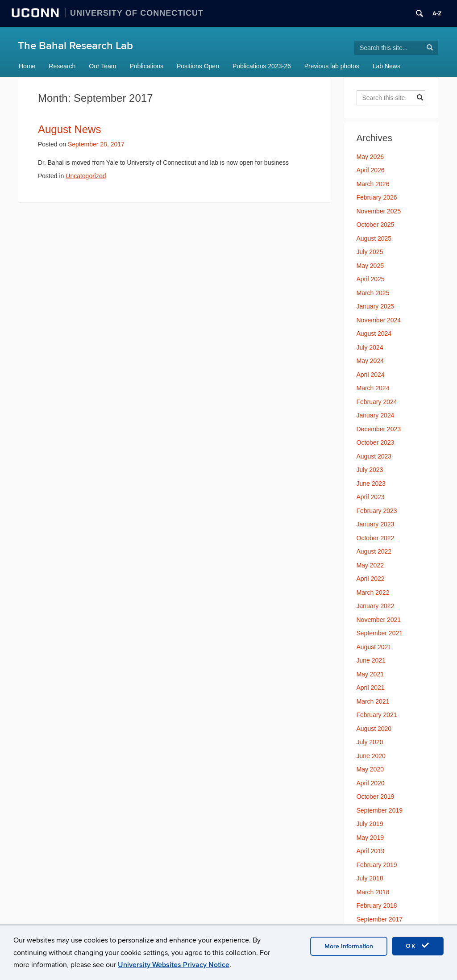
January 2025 (376, 306)
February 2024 (377, 402)
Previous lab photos (332, 66)
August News (69, 129)
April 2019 (371, 851)
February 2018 (377, 905)
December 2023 (379, 429)
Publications (147, 66)
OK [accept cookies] (418, 946)
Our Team (102, 66)
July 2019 (370, 824)
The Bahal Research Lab (75, 46)
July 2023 (370, 470)
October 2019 (376, 797)
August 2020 (374, 729)
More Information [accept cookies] (349, 946)
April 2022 (371, 579)
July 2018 (370, 878)
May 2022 (370, 565)
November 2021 (379, 620)
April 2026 (371, 170)
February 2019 (377, 865)
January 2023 (376, 524)
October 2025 (376, 225)
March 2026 (373, 184)
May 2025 (370, 266)
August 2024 (374, 334)
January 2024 (376, 415)
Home (27, 66)
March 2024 (373, 388)
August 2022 (374, 551)
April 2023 (371, 497)
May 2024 (370, 361)
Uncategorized (86, 176)
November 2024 (379, 320)
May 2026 (370, 157)
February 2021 (377, 715)
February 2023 (377, 511)
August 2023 (374, 456)
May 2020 (370, 769)
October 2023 (376, 442)
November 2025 (379, 211)
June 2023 (371, 484)
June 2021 (371, 660)
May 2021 (370, 674)
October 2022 (376, 538)
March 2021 (373, 701)
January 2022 (376, 606)
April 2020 (371, 783)
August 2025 (374, 238)
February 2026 (377, 197)
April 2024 (371, 375)
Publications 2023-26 (262, 66)
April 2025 (371, 279)
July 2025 (370, 252)
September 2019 (380, 810)
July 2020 (370, 742)
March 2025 (373, 293)
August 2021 (374, 647)
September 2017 (380, 919)
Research (62, 66)
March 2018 (373, 892)
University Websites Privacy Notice (174, 965)
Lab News (386, 66)
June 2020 (371, 756)
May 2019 (370, 838)
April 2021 (371, 688)
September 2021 (380, 633)
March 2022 (373, 592)
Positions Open (198, 66)
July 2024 (370, 347)
